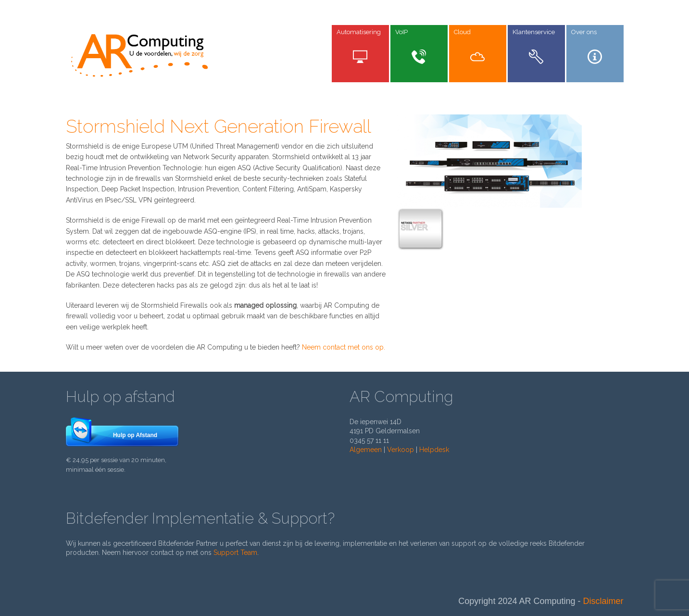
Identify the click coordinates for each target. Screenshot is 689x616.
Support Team (235, 553)
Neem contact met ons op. (344, 347)
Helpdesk (434, 450)
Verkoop (401, 450)
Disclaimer (603, 601)
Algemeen (366, 450)
